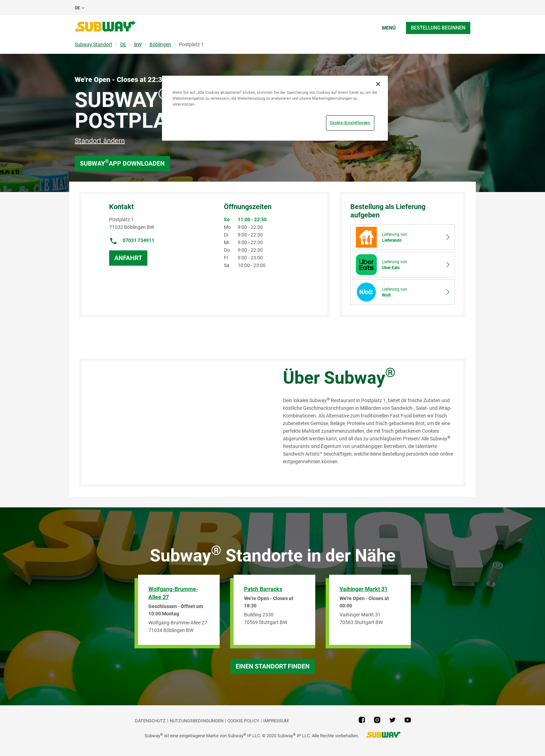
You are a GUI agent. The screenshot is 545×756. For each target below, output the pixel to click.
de (77, 8)
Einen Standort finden (273, 666)
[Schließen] (378, 84)
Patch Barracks (263, 589)
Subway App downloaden (122, 163)
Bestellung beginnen (438, 28)
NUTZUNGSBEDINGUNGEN (197, 721)
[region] (275, 108)
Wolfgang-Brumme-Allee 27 (173, 593)
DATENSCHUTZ (150, 721)
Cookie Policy (243, 721)
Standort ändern (100, 141)
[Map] (173, 423)
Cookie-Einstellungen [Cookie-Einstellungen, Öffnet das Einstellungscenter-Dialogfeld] (350, 123)
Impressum (276, 721)
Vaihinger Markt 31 (364, 589)
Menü (389, 28)
